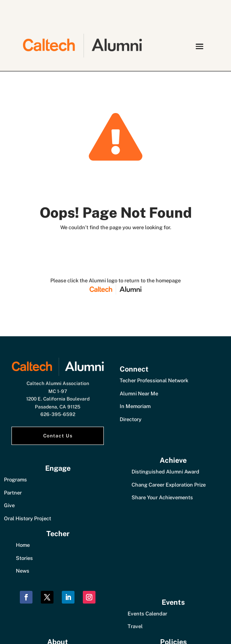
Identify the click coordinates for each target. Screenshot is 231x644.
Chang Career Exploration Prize (169, 485)
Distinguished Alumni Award (165, 472)
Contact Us (58, 436)
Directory (131, 419)
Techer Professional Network (154, 380)
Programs (15, 480)
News (23, 571)
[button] (199, 46)
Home (23, 545)
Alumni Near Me (139, 394)
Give (9, 505)
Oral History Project (28, 518)
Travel (135, 626)
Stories (24, 558)
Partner (13, 493)
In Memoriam (135, 406)
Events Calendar (147, 614)
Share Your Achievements (162, 497)
